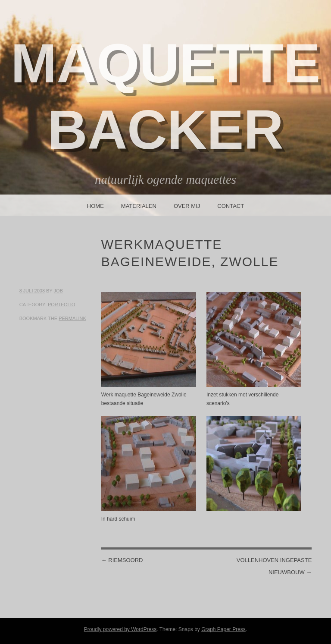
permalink (72, 318)
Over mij (187, 206)
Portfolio (61, 305)
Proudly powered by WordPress (120, 629)
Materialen (139, 206)
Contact (231, 206)
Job (58, 291)
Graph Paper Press (223, 629)
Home (95, 206)
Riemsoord (122, 560)
